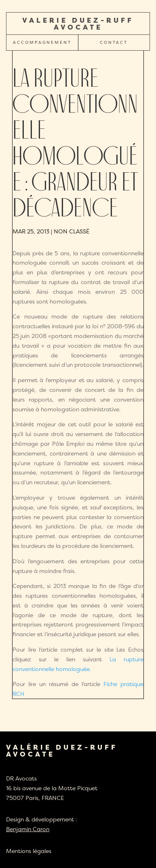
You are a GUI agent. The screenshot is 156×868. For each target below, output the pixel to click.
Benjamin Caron (28, 829)
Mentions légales (29, 851)
